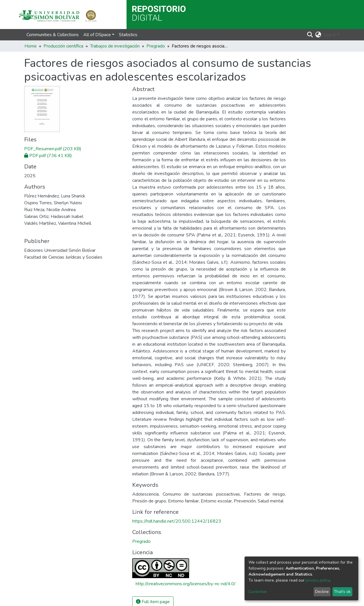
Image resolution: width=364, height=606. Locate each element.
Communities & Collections (53, 35)
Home (31, 46)
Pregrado (156, 46)
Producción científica (63, 46)
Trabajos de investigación (115, 46)
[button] (318, 35)
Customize (258, 592)
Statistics (128, 35)
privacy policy (318, 580)
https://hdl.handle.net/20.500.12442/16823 (177, 521)
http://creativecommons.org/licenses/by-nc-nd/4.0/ (186, 584)
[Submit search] (310, 35)
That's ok (342, 592)
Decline (322, 592)
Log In (330, 35)
